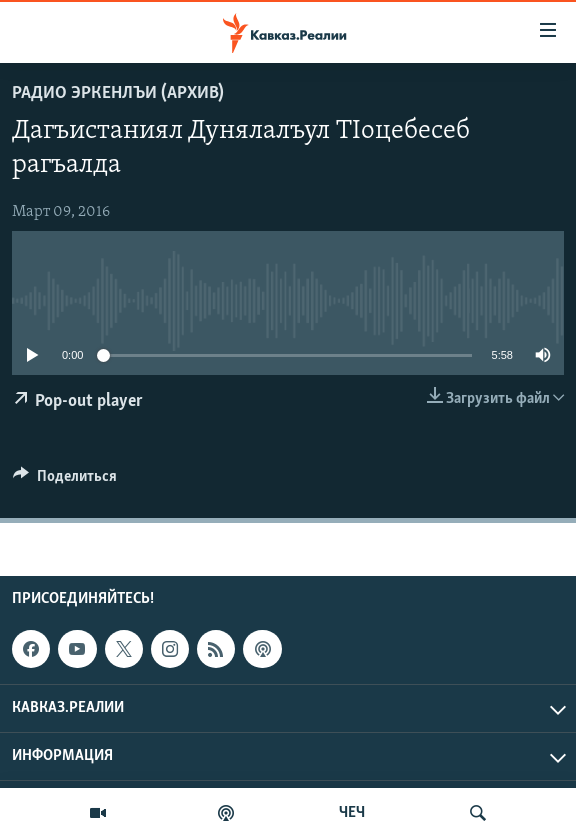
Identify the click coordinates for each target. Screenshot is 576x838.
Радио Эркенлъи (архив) (118, 93)
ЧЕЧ (352, 813)
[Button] (65, 481)
